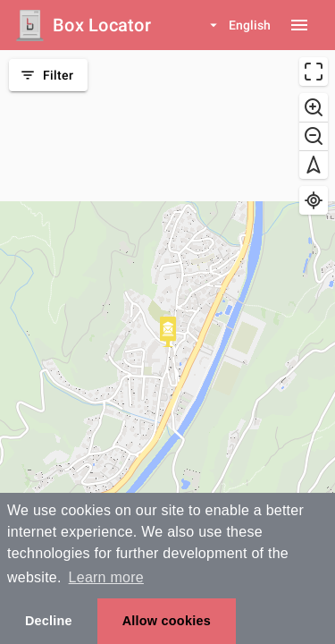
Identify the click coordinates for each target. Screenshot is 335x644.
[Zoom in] (314, 107)
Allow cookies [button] (167, 621)
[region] (167, 347)
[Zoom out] (314, 136)
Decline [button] (49, 621)
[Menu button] (299, 25)
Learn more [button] (106, 577)
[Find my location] (314, 200)
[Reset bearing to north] (314, 165)
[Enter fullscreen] (314, 72)
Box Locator (102, 25)
